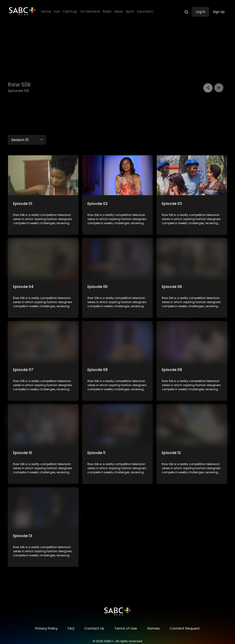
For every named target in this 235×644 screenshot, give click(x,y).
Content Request (185, 628)
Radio (107, 12)
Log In (201, 12)
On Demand (90, 12)
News (119, 12)
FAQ (71, 628)
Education (145, 12)
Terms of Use (126, 628)
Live (57, 12)
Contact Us (94, 628)
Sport (130, 12)
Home (46, 12)
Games (153, 628)
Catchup (70, 12)
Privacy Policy (46, 628)
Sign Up (219, 12)
